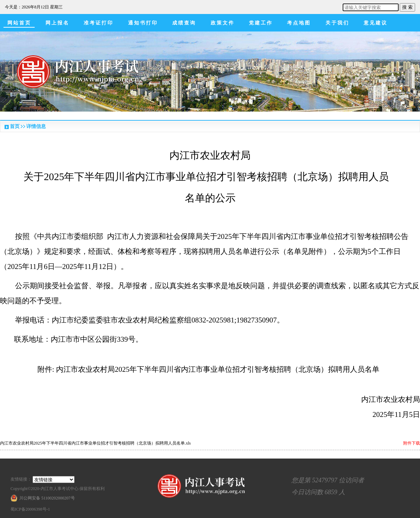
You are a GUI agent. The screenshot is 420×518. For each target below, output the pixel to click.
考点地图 (299, 23)
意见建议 (376, 23)
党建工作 (261, 23)
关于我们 (337, 23)
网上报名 (57, 23)
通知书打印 (143, 23)
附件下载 (412, 443)
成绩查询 (184, 23)
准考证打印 (99, 23)
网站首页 (19, 23)
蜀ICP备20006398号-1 (30, 509)
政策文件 (223, 23)
